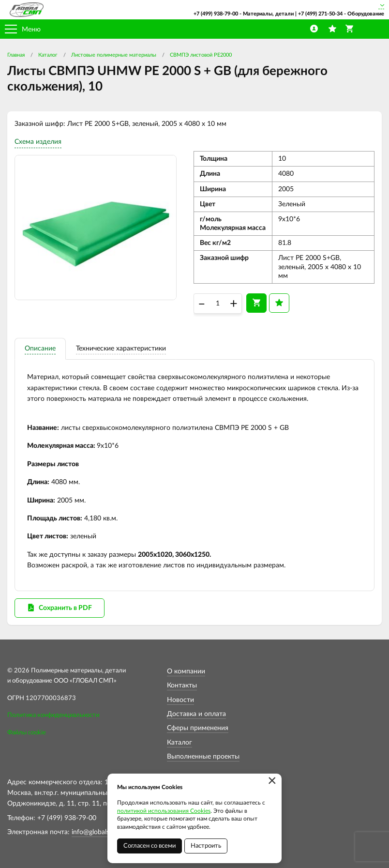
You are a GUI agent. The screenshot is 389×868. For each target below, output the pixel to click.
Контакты (182, 685)
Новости (180, 700)
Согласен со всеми (150, 846)
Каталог (48, 55)
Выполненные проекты (203, 757)
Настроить (206, 846)
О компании (186, 671)
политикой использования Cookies (164, 811)
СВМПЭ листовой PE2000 (201, 55)
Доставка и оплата (196, 714)
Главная (16, 55)
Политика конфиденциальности (53, 715)
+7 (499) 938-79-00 (216, 14)
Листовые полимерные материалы (114, 55)
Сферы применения (198, 728)
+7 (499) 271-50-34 (320, 14)
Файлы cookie (27, 733)
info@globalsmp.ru (99, 832)
